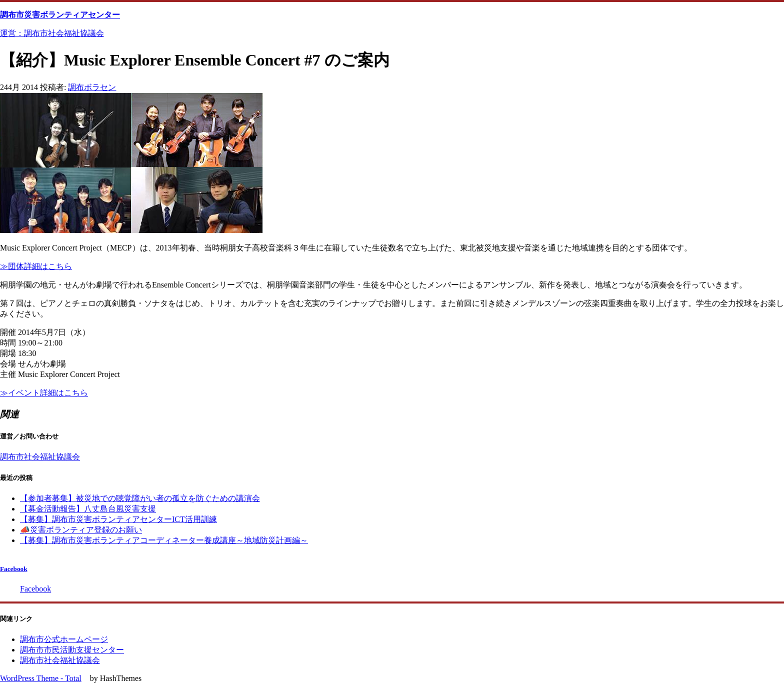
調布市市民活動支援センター (72, 650)
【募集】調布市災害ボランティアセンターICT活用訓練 (118, 519)
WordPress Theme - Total (41, 678)
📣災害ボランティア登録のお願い (81, 530)
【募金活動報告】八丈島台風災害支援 (88, 509)
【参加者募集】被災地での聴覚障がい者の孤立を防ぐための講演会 (140, 498)
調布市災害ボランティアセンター (60, 15)
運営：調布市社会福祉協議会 (52, 33)
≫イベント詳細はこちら (44, 393)
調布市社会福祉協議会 (40, 457)
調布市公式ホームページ (64, 639)
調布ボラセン (92, 87)
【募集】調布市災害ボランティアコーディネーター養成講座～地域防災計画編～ (164, 540)
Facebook (14, 569)
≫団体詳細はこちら (36, 266)
